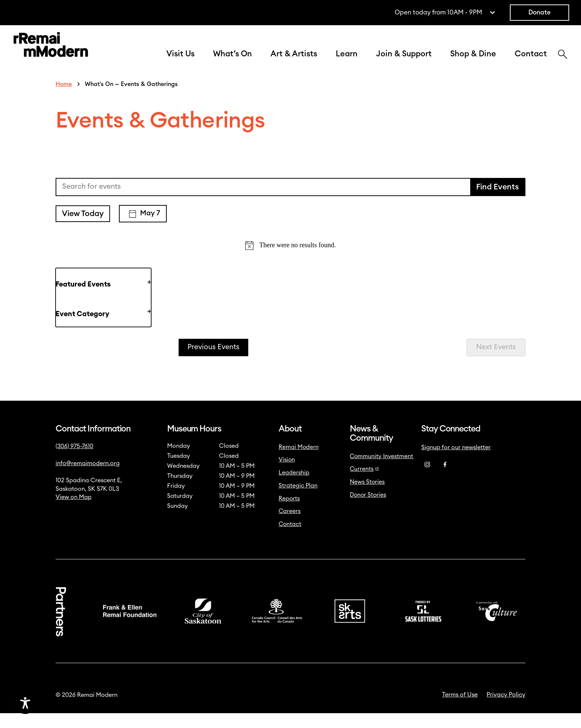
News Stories (367, 497)
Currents (364, 484)
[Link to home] (51, 54)
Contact (531, 61)
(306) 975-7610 (74, 461)
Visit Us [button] (180, 61)
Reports (289, 513)
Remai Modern (299, 462)
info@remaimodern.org (88, 478)
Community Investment (381, 471)
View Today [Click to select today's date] (83, 229)
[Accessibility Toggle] (61, 703)
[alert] (290, 260)
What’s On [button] (233, 61)
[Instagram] (427, 480)
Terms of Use (460, 709)
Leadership (294, 487)
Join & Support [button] (404, 61)
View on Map (74, 512)
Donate (539, 12)
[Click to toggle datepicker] (143, 229)
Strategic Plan (298, 500)
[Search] (563, 63)
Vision (287, 474)
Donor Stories (368, 510)
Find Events (497, 202)
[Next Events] (496, 362)
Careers (290, 526)
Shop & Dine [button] (473, 61)
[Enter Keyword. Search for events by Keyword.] (263, 202)
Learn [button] (347, 61)
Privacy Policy (506, 709)
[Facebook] (445, 480)
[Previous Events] (213, 362)
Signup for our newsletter (456, 462)
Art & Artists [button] (294, 61)
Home (64, 99)
